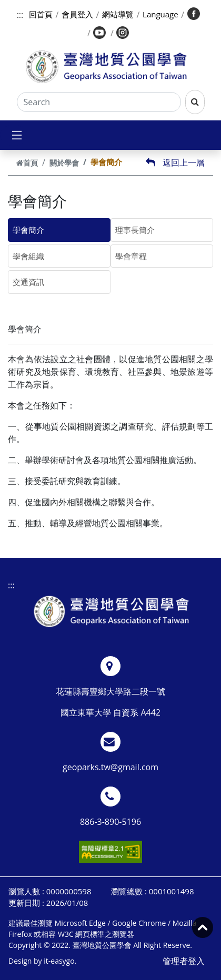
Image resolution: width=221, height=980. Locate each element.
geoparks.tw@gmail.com (110, 767)
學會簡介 (28, 230)
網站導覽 (118, 14)
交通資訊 (28, 282)
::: (20, 15)
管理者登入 (184, 961)
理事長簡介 (135, 230)
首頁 (27, 163)
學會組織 (28, 256)
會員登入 (77, 14)
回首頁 (41, 14)
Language (160, 14)
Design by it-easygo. (42, 961)
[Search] (99, 102)
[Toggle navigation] (14, 135)
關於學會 (64, 163)
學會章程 (131, 256)
